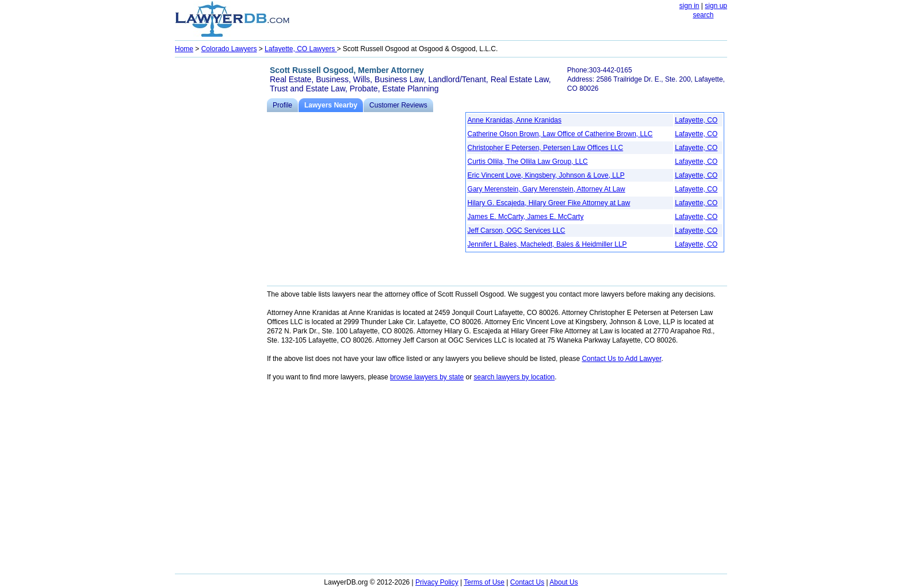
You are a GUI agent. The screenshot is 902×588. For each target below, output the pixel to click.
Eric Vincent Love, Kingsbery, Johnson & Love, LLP (546, 175)
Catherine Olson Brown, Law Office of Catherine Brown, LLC (560, 134)
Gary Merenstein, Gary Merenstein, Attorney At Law (546, 189)
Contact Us (527, 582)
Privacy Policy (437, 582)
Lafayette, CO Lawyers (301, 49)
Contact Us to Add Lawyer (621, 359)
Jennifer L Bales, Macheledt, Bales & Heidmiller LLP (547, 244)
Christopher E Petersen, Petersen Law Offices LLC (546, 148)
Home (184, 49)
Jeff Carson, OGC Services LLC (517, 230)
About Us (563, 582)
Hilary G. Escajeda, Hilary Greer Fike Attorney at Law (549, 203)
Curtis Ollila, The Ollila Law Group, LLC (528, 162)
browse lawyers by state (427, 377)
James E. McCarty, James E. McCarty (526, 217)
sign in (689, 6)
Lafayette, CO (696, 120)
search (703, 15)
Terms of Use (484, 582)
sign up (716, 6)
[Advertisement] (221, 233)
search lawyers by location (515, 377)
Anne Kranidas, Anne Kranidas (515, 120)
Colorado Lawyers (229, 49)
